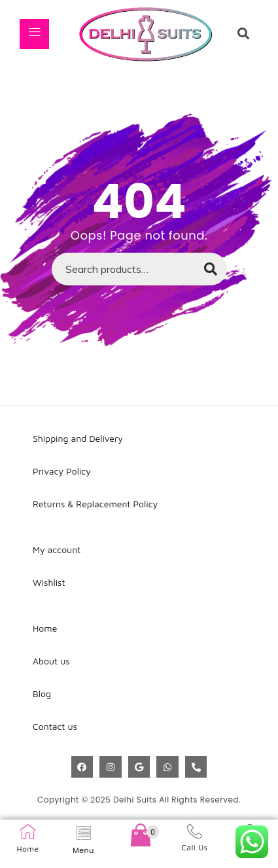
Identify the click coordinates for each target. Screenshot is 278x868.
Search (204, 273)
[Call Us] (195, 831)
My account (57, 550)
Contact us (55, 726)
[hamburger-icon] (34, 34)
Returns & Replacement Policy (95, 504)
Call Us (194, 847)
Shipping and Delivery (78, 438)
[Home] (28, 832)
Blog (42, 694)
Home (27, 849)
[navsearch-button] (243, 34)
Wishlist (49, 582)
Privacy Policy (62, 471)
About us (51, 661)
